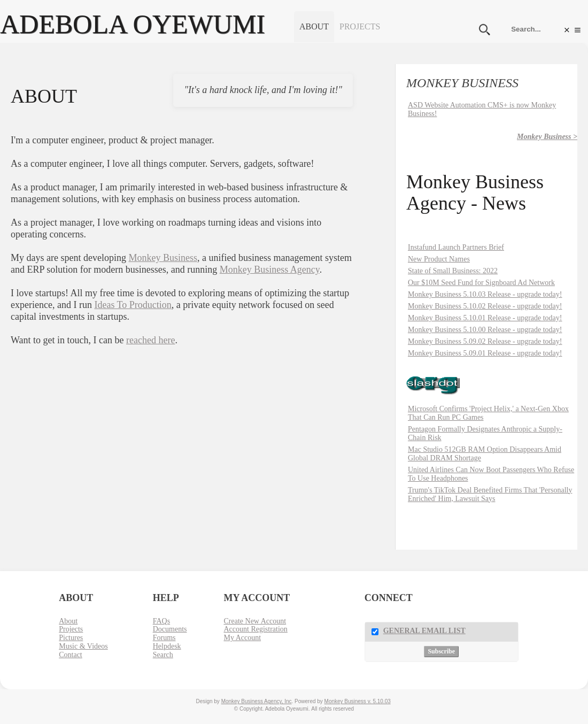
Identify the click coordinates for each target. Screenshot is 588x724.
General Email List (424, 631)
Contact (71, 655)
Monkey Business (163, 258)
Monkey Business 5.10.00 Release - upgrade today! (485, 330)
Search (163, 655)
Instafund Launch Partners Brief (456, 247)
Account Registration (255, 629)
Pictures (71, 638)
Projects (360, 26)
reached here (150, 340)
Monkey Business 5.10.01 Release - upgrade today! (485, 318)
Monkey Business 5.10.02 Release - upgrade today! (485, 306)
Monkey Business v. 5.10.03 (358, 701)
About (314, 26)
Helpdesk (167, 646)
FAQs (161, 621)
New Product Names (439, 259)
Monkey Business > (547, 137)
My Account (242, 638)
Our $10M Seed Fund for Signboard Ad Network (481, 283)
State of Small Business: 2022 (453, 271)
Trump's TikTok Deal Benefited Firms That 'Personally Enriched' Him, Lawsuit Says (490, 494)
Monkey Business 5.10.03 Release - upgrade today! (485, 294)
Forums (164, 638)
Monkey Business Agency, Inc (257, 701)
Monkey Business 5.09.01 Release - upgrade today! (485, 353)
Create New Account (255, 621)
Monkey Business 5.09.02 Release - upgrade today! (485, 341)
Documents (170, 629)
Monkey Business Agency (270, 269)
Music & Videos (83, 646)
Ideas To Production (133, 305)
